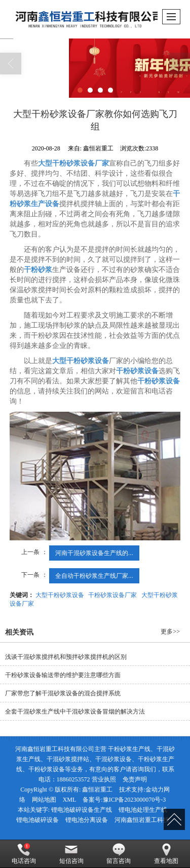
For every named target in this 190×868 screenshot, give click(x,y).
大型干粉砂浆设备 (60, 595)
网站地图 (44, 800)
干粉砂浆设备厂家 (112, 595)
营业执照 (104, 779)
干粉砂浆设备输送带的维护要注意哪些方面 (63, 675)
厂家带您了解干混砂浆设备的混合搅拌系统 (63, 693)
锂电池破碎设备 (37, 820)
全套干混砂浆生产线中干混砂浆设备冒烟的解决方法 (75, 712)
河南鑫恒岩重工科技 (142, 820)
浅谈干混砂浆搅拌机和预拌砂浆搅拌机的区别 (66, 657)
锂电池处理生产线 (143, 810)
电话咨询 (24, 854)
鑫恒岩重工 (97, 790)
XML (70, 800)
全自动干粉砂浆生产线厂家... (94, 576)
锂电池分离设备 (87, 820)
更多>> (170, 632)
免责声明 (135, 779)
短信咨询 (71, 854)
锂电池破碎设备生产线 (82, 810)
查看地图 (166, 854)
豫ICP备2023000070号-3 (135, 800)
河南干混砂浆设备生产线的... (94, 553)
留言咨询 (119, 854)
